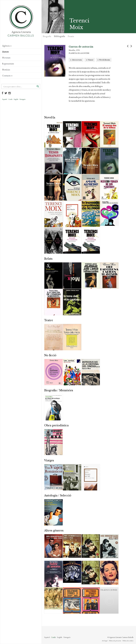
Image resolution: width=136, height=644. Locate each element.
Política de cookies (128, 641)
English (16, 99)
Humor (91, 60)
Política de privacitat (115, 641)
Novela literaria (105, 60)
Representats (8, 64)
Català (10, 99)
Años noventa (77, 60)
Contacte (7, 76)
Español (5, 99)
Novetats (6, 58)
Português (23, 99)
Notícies (6, 70)
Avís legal (105, 641)
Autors (5, 52)
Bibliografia (59, 36)
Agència (7, 46)
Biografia (47, 36)
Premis (71, 36)
